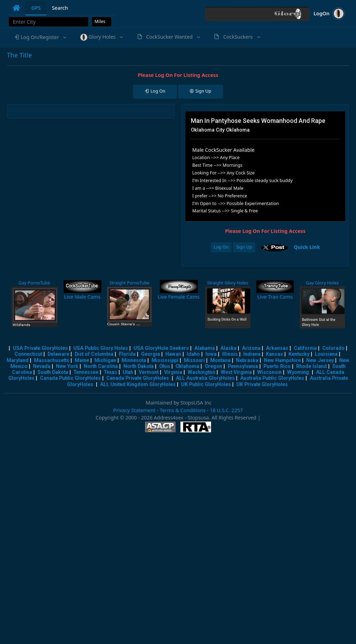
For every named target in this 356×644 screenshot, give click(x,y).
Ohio (165, 366)
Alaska (228, 348)
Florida (127, 354)
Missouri (194, 360)
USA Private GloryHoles (40, 348)
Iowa (211, 354)
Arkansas (277, 348)
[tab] (16, 8)
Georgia (151, 354)
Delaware (58, 354)
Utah (128, 372)
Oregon (213, 366)
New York (67, 366)
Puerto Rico (277, 366)
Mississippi (165, 360)
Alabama (205, 348)
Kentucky (299, 354)
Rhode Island (311, 366)
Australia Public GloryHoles (272, 378)
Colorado (333, 348)
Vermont (149, 372)
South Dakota (53, 372)
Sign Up (244, 247)
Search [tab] (60, 8)
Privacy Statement (134, 410)
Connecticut (28, 354)
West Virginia (236, 372)
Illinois (230, 354)
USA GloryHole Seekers (161, 348)
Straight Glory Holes (228, 283)
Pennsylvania (243, 366)
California (305, 348)
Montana (220, 360)
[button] (40, 37)
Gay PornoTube (34, 283)
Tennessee (86, 372)
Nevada (42, 366)
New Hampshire (282, 360)
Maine (82, 360)
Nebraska (247, 360)
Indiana (252, 354)
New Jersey (320, 360)
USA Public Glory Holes (101, 348)
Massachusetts (52, 360)
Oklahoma (187, 366)
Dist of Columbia (94, 354)
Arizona (251, 348)
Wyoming (298, 372)
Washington (201, 372)
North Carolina (101, 366)
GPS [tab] (36, 8)
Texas (111, 372)
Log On (221, 247)
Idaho (193, 354)
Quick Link (307, 247)
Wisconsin (269, 372)
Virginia (173, 372)
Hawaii (173, 354)
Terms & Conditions (183, 410)
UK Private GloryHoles (262, 384)
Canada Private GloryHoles (138, 378)
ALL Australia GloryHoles (205, 378)
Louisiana (326, 354)
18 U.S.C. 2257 (226, 410)
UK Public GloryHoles (206, 384)
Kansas (274, 354)
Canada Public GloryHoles (70, 378)
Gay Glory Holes (322, 283)
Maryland (18, 360)
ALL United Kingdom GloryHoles (138, 384)
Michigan (105, 360)
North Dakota (139, 366)
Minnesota (134, 360)
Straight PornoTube (130, 283)
